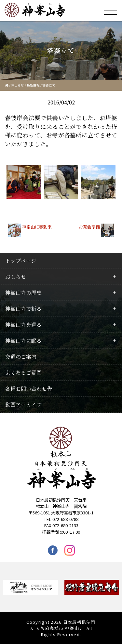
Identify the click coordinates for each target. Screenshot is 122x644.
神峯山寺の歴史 (23, 293)
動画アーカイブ (23, 405)
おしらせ (18, 85)
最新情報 (33, 85)
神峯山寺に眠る (23, 341)
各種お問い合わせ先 (29, 389)
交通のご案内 (21, 357)
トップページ (21, 261)
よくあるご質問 (23, 373)
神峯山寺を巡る (23, 325)
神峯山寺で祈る (23, 309)
